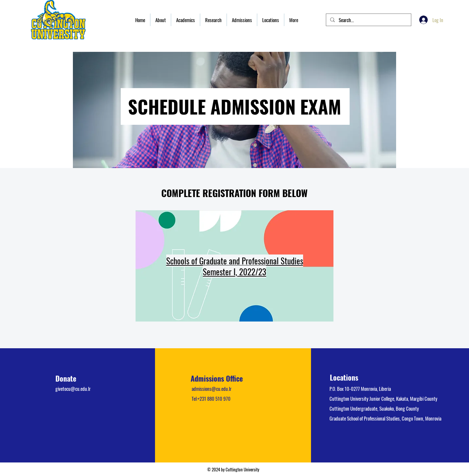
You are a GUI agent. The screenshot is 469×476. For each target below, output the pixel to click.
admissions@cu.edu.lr (212, 389)
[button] (161, 20)
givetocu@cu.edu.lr (73, 389)
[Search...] (368, 20)
